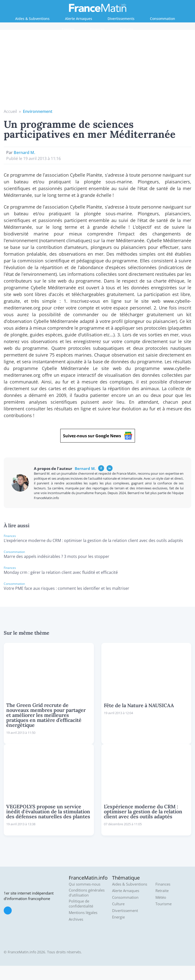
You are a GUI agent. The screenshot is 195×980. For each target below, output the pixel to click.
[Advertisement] (98, 71)
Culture (118, 904)
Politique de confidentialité (81, 904)
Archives (76, 919)
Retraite (127, 29)
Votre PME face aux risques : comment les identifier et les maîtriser (66, 588)
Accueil (10, 111)
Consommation (162, 19)
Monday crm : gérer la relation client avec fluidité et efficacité (61, 572)
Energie (68, 29)
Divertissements (121, 19)
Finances (97, 29)
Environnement (38, 111)
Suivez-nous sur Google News (98, 436)
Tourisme (163, 904)
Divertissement (125, 911)
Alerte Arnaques (79, 19)
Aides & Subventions (32, 19)
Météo (161, 897)
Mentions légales (83, 913)
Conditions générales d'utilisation (87, 893)
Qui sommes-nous (85, 884)
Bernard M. (24, 152)
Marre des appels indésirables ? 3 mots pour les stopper (57, 556)
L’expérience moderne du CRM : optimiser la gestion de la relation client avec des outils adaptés (93, 540)
